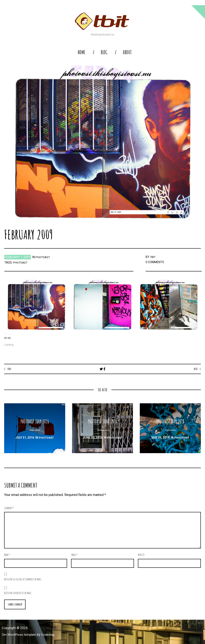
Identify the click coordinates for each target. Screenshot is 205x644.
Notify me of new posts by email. (18, 593)
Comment (9, 508)
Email (74, 555)
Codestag (50, 635)
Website (141, 555)
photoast (43, 257)
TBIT (153, 257)
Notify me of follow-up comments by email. (23, 580)
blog (104, 52)
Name (7, 555)
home (82, 52)
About (127, 52)
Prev (9, 369)
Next (195, 369)
